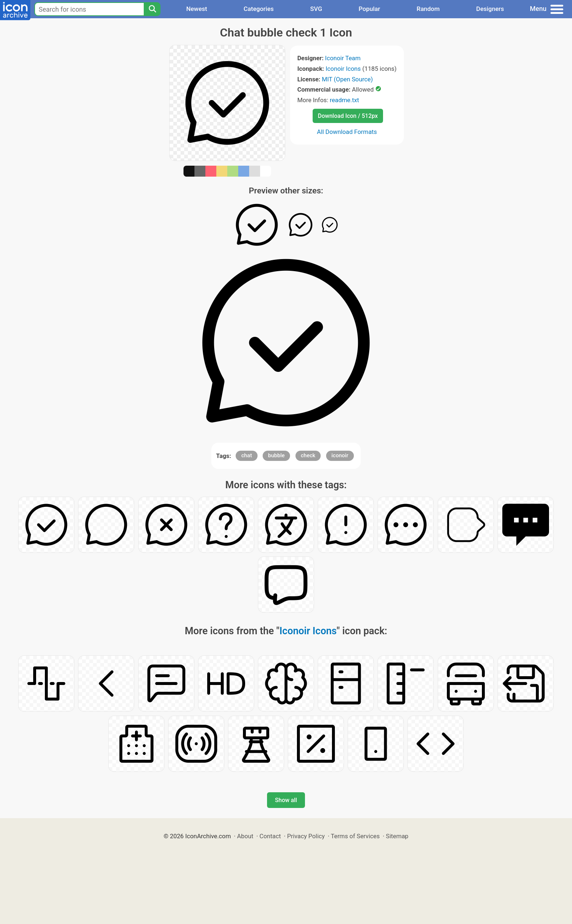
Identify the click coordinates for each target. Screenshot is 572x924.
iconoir (340, 455)
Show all (286, 800)
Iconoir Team (343, 58)
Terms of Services (355, 836)
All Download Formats (347, 132)
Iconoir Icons (343, 69)
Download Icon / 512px (348, 116)
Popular (369, 9)
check (308, 455)
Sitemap (397, 836)
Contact (270, 836)
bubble (277, 455)
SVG (316, 9)
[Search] (152, 9)
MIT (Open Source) (347, 79)
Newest (196, 9)
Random (428, 9)
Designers (490, 9)
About (245, 836)
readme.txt (344, 100)
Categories (259, 9)
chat (246, 455)
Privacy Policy (306, 836)
